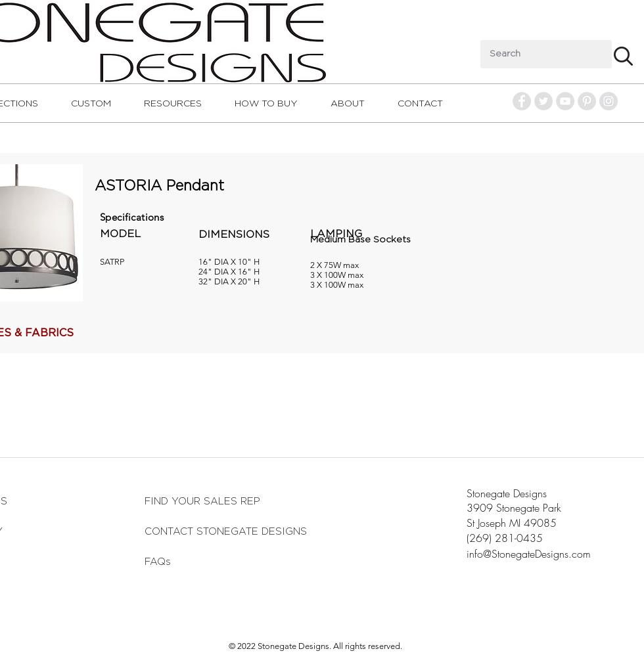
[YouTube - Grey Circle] (565, 101)
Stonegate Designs (507, 493)
